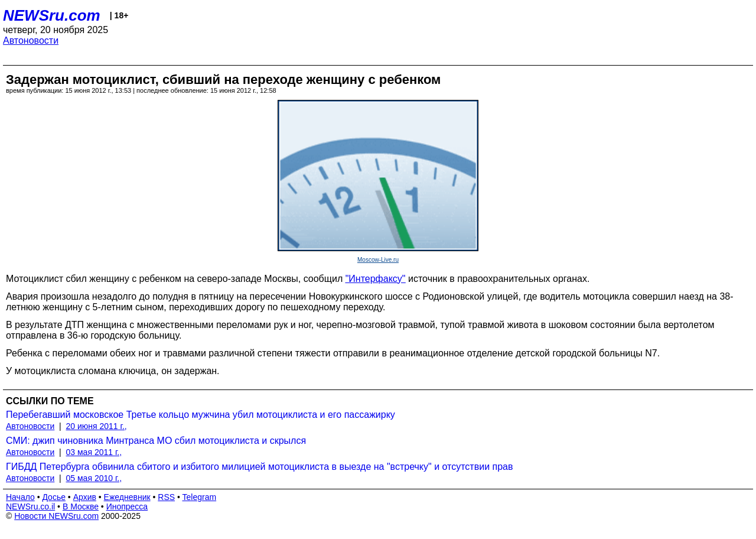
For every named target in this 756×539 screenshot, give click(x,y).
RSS (166, 497)
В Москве (81, 506)
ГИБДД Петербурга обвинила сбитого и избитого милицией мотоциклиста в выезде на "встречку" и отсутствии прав (259, 467)
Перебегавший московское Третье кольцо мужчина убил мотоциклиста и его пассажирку (201, 415)
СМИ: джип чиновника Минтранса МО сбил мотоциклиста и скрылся (156, 441)
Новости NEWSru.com (56, 516)
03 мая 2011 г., (94, 452)
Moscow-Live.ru (378, 260)
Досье (54, 497)
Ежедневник (127, 497)
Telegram (200, 497)
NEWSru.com (52, 15)
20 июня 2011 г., (97, 426)
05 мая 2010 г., (94, 478)
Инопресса (127, 506)
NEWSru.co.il (30, 506)
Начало (20, 497)
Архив (85, 497)
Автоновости (31, 40)
